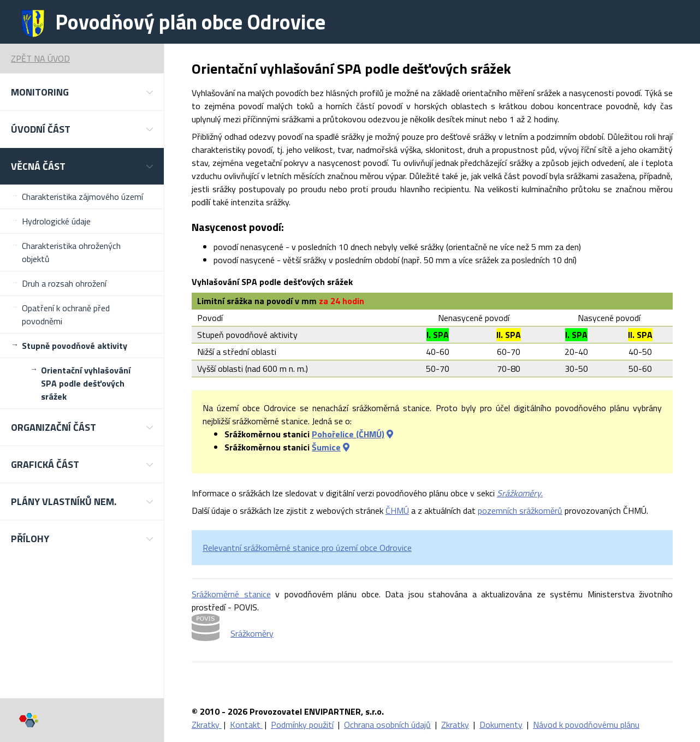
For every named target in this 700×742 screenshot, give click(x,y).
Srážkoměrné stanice (231, 594)
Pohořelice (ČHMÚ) (348, 434)
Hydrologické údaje (56, 221)
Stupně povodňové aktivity (75, 346)
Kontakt (246, 725)
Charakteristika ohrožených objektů (71, 252)
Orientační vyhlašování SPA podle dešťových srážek (86, 383)
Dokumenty (501, 725)
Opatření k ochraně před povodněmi (66, 314)
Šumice (326, 447)
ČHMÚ (397, 511)
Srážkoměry (252, 633)
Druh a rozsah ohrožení (64, 283)
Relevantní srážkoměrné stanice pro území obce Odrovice (307, 548)
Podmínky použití (302, 725)
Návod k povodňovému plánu (586, 725)
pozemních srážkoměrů (520, 511)
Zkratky (207, 725)
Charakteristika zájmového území (82, 197)
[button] (82, 92)
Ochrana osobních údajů (387, 725)
